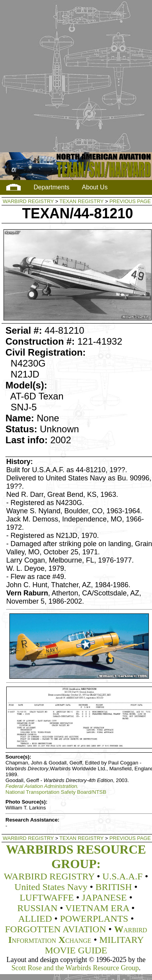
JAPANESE (104, 897)
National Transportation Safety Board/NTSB (56, 792)
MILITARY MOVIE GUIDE (94, 945)
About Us (95, 187)
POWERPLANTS (94, 919)
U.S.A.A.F (122, 876)
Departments (52, 187)
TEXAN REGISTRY (81, 201)
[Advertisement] (74, 76)
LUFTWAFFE (47, 897)
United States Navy (51, 887)
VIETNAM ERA (97, 908)
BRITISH (114, 887)
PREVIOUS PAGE (130, 201)
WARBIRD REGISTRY (28, 201)
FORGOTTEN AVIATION (56, 929)
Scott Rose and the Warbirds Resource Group (75, 968)
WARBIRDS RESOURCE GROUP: (76, 857)
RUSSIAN (37, 908)
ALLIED (35, 919)
